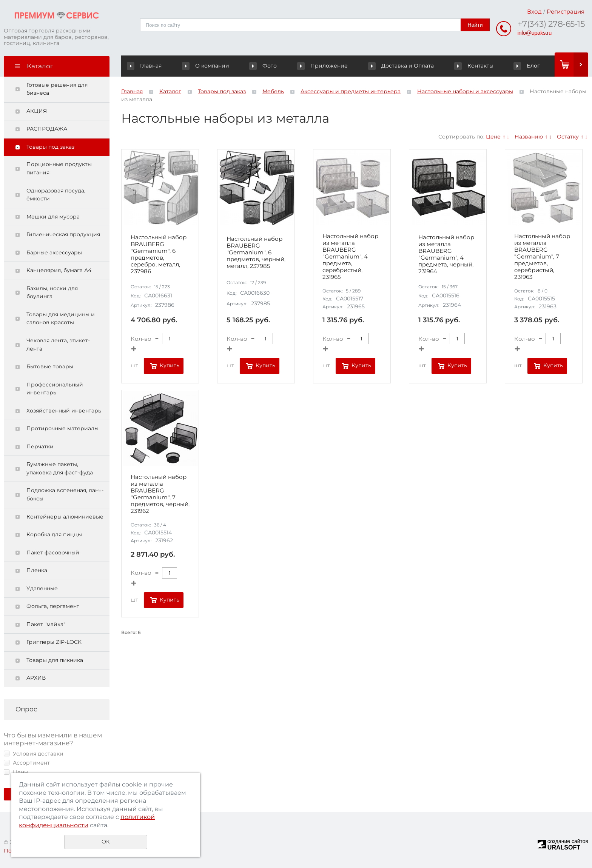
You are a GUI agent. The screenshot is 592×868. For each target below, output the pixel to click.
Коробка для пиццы (54, 534)
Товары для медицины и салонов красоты (61, 319)
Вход (534, 12)
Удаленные (42, 588)
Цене (493, 137)
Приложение (323, 66)
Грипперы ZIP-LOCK (54, 642)
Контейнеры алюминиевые (65, 517)
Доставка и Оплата (402, 66)
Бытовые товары (50, 366)
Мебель (273, 91)
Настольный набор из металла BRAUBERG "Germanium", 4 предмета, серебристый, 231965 (350, 257)
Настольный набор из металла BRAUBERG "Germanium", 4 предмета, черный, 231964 (446, 254)
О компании (207, 66)
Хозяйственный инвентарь (64, 411)
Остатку (568, 137)
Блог (527, 66)
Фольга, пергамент (53, 606)
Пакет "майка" (46, 624)
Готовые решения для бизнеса (57, 89)
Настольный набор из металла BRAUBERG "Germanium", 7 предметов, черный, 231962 (160, 494)
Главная (146, 66)
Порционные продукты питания (59, 168)
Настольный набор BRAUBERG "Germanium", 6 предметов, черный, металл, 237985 (256, 252)
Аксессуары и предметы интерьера (351, 91)
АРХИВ (36, 678)
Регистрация (566, 12)
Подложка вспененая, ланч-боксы (65, 494)
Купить (170, 365)
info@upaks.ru (535, 33)
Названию (529, 137)
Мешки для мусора (53, 217)
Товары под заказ (50, 147)
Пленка (37, 570)
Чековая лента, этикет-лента (58, 345)
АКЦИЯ (37, 111)
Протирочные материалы (62, 428)
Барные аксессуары (54, 252)
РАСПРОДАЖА (47, 129)
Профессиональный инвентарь (55, 389)
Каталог (170, 91)
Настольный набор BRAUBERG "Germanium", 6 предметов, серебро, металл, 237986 (159, 254)
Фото (264, 66)
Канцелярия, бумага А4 (59, 270)
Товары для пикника (55, 660)
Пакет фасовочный (53, 553)
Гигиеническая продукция (63, 234)
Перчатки (40, 446)
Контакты (474, 66)
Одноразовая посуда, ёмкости (56, 195)
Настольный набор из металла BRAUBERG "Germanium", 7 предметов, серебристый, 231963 (542, 257)
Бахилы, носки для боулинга (52, 292)
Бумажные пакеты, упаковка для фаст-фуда (60, 468)
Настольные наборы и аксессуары (465, 91)
